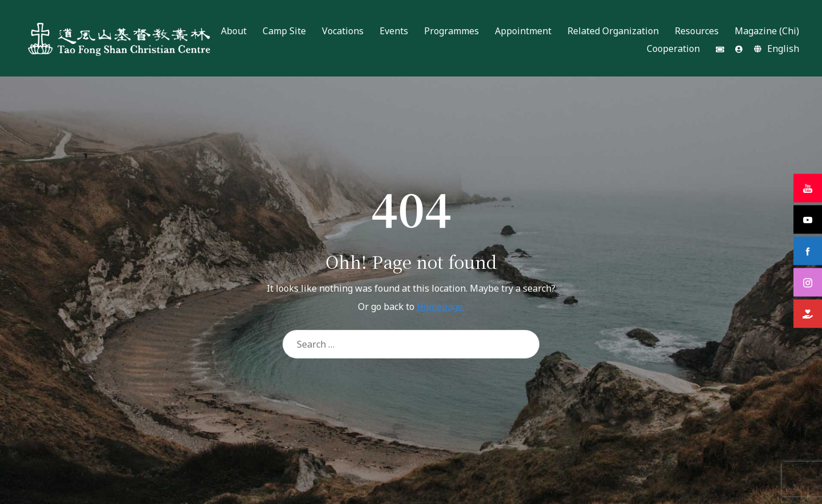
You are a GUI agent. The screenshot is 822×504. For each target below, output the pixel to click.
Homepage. (441, 307)
